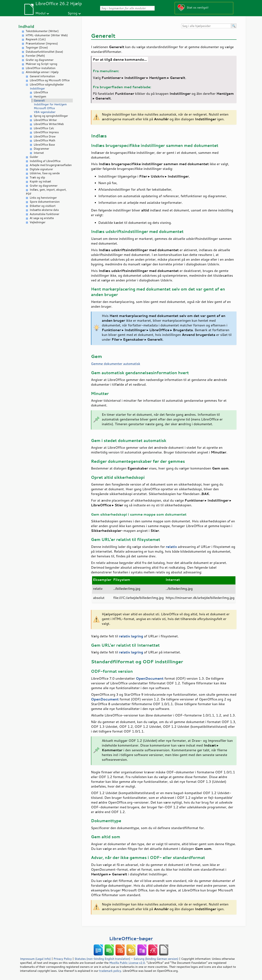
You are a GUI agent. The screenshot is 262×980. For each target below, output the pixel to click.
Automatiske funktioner (44, 214)
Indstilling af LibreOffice (45, 161)
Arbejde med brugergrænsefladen (51, 165)
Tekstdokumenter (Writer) (42, 31)
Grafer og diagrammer (40, 60)
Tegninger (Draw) (37, 47)
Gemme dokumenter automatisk (116, 364)
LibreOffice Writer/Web (49, 124)
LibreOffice (41, 92)
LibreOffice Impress (46, 132)
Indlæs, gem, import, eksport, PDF (46, 192)
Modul (40, 13)
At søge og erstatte (42, 218)
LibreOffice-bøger (131, 938)
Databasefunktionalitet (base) (44, 52)
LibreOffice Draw (45, 136)
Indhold (26, 26)
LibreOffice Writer (45, 120)
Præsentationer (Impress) (42, 43)
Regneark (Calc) (36, 39)
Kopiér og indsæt (40, 181)
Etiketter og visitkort (43, 206)
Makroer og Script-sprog (41, 64)
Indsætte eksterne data (44, 210)
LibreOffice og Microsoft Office (50, 80)
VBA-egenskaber (45, 112)
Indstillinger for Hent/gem (50, 104)
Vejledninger (38, 222)
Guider (34, 157)
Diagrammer (41, 149)
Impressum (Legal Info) (35, 959)
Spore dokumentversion (45, 202)
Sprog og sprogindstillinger (51, 116)
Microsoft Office (44, 108)
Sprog (73, 13)
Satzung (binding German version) (156, 959)
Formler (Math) (35, 56)
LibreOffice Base (44, 145)
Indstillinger (37, 88)
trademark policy (110, 971)
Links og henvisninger (43, 198)
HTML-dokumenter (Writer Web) (47, 35)
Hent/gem (40, 97)
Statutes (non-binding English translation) (102, 959)
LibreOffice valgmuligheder (47, 84)
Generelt (39, 101)
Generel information (42, 76)
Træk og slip (37, 177)
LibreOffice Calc (44, 128)
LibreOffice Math (44, 140)
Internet (39, 153)
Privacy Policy (63, 959)
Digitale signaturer (41, 169)
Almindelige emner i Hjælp (42, 72)
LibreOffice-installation (41, 68)
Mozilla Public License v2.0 (127, 963)
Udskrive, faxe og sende (45, 173)
